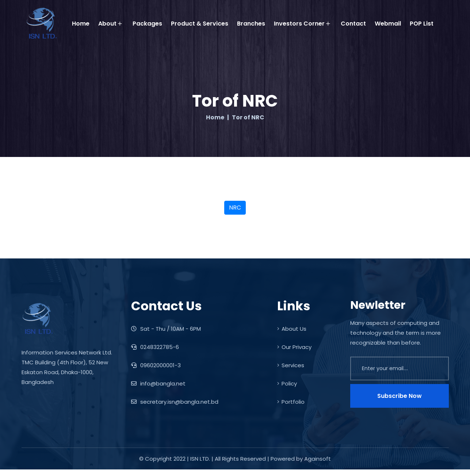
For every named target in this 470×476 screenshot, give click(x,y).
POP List (422, 24)
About (110, 24)
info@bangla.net (158, 383)
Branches (251, 24)
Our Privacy (294, 347)
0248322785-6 (155, 347)
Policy (287, 383)
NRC (235, 208)
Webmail (388, 24)
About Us (292, 329)
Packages (147, 24)
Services (291, 365)
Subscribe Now (400, 396)
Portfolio (291, 402)
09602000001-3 (156, 365)
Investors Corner (302, 24)
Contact (353, 24)
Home (81, 24)
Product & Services (200, 24)
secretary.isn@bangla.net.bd (175, 402)
